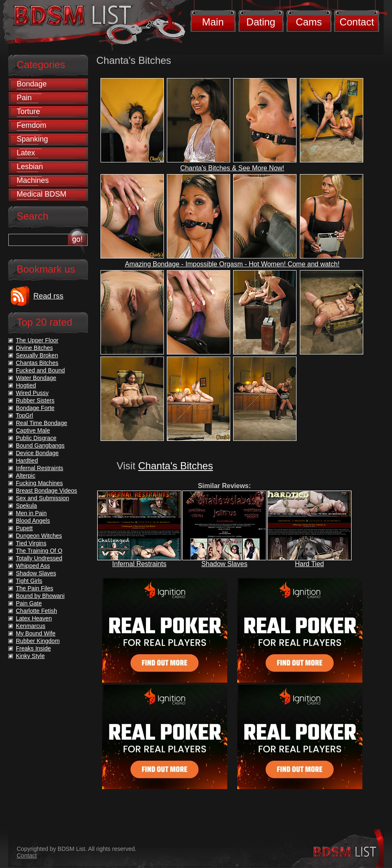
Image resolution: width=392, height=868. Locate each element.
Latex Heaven (34, 618)
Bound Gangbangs (40, 445)
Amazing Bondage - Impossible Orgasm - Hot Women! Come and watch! (232, 264)
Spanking (32, 139)
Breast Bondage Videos (46, 491)
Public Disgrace (36, 438)
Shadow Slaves (224, 564)
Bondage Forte (35, 408)
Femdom (31, 125)
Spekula (26, 506)
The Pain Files (34, 588)
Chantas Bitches (37, 363)
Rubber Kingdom (38, 641)
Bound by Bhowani (40, 596)
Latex (26, 153)
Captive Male (33, 430)
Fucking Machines (39, 483)
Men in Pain (31, 513)
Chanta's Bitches (175, 466)
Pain (24, 98)
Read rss (48, 296)
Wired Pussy (32, 393)
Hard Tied (309, 564)
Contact (357, 22)
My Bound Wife (36, 633)
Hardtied (27, 461)
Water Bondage (36, 378)
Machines (33, 180)
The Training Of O (39, 551)
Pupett (24, 528)
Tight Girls (29, 581)
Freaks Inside (33, 648)
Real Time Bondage (41, 423)
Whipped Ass (33, 566)
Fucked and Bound (40, 370)
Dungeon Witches (39, 536)
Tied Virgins (31, 543)
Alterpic (26, 476)
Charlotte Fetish (36, 611)
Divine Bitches (34, 348)
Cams (309, 22)
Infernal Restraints (139, 564)
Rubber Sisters (35, 400)
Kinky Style (30, 656)
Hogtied (26, 385)
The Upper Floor (37, 340)
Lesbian (30, 167)
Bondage (32, 84)
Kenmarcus (31, 626)
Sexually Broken (37, 355)
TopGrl (24, 415)
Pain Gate (29, 603)
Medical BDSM (41, 194)
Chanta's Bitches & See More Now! (232, 168)
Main (213, 22)
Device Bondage (37, 453)
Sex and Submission (43, 498)
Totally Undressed (39, 558)
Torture (28, 111)
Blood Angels (33, 521)
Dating (261, 22)
